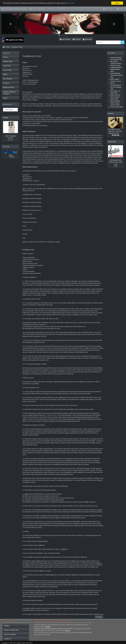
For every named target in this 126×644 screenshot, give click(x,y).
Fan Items (6, 83)
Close (117, 3)
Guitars (5, 57)
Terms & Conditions (10, 634)
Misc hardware (8, 79)
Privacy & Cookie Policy (11, 630)
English (61, 9)
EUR (51, 9)
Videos (5, 98)
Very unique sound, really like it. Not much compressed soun (115, 131)
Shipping (7, 626)
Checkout (77, 39)
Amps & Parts (7, 70)
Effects (5, 74)
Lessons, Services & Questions (9, 93)
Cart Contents (65, 39)
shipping (48, 627)
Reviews (111, 113)
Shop (8, 47)
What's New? (112, 142)
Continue (99, 617)
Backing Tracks (8, 61)
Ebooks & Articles (9, 87)
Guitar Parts (7, 66)
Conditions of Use (17, 47)
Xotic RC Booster (10, 136)
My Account (87, 39)
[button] (11, 24)
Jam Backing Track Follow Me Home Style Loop (115, 162)
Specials (6, 118)
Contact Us (7, 639)
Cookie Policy (78, 3)
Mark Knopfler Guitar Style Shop (14, 9)
